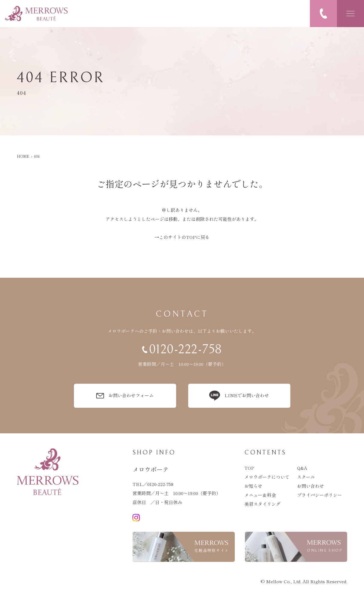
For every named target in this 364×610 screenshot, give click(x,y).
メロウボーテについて (267, 477)
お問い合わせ (310, 486)
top (249, 468)
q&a (302, 468)
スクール (306, 477)
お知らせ (253, 486)
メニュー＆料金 (260, 495)
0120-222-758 (160, 484)
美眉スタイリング (262, 504)
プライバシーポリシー (320, 495)
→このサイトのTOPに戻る (182, 237)
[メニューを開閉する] (350, 14)
